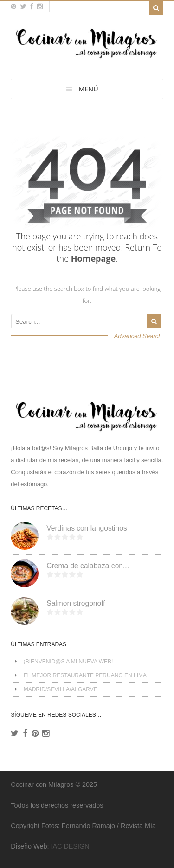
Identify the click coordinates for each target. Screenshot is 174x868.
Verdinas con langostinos (87, 528)
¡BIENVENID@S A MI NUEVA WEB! (68, 662)
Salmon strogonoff (76, 603)
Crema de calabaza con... (88, 566)
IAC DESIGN (70, 846)
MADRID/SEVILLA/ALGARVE (61, 689)
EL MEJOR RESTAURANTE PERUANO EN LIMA (85, 675)
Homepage (93, 258)
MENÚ (88, 89)
